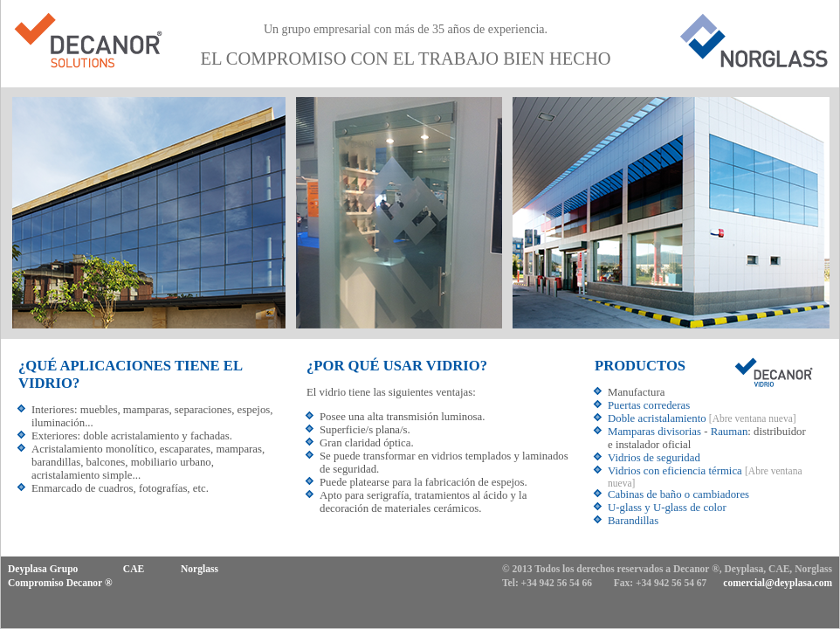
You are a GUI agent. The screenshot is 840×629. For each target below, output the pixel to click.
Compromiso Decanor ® (60, 583)
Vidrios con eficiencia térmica (675, 471)
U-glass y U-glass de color (667, 508)
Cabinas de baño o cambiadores (678, 494)
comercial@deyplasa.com (778, 583)
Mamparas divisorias (654, 432)
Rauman (730, 432)
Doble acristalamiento (657, 418)
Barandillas (633, 521)
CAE (134, 569)
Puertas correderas (649, 405)
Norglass (200, 569)
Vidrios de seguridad (654, 458)
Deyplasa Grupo (43, 569)
